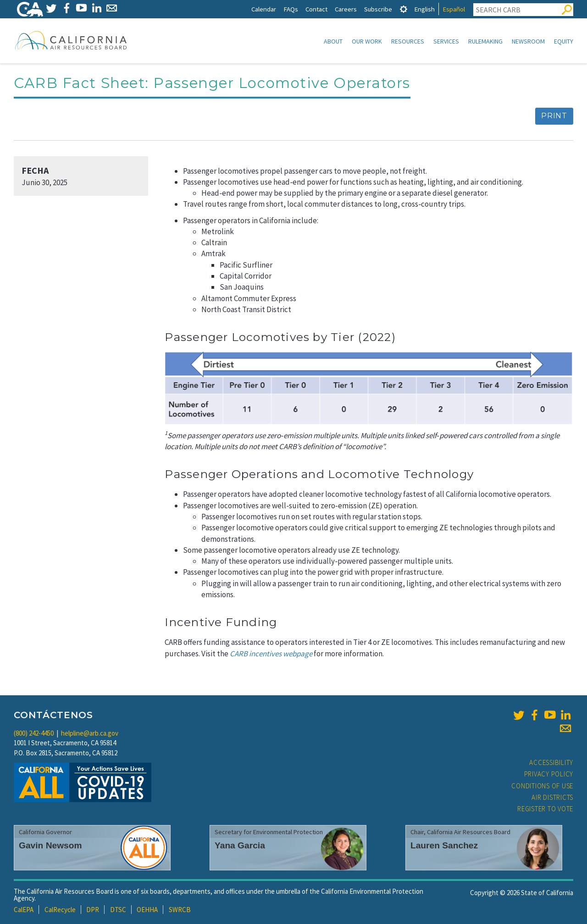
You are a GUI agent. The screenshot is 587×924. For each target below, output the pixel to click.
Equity (564, 41)
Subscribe (378, 9)
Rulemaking (485, 41)
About (333, 41)
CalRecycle (60, 910)
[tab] (404, 9)
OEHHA (147, 910)
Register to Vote (545, 809)
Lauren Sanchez (444, 845)
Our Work (367, 41)
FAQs (291, 9)
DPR (93, 910)
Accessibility (551, 762)
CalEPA (24, 910)
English (424, 9)
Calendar (264, 9)
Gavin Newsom (50, 845)
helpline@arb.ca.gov (90, 733)
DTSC (118, 910)
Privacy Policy (549, 774)
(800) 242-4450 (34, 733)
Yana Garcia (240, 845)
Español (454, 9)
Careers (346, 9)
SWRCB (180, 910)
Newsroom (528, 41)
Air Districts (552, 797)
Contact (316, 9)
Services (446, 41)
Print (554, 116)
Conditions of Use (542, 786)
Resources (408, 41)
